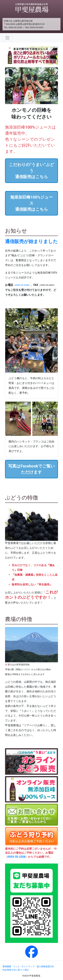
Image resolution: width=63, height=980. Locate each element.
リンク (16, 966)
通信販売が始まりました (31, 241)
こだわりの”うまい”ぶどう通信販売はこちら (32, 171)
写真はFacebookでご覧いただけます (32, 469)
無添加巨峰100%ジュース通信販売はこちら (32, 203)
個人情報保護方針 (45, 966)
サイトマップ (28, 966)
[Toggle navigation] (7, 38)
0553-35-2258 (15, 27)
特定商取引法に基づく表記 (16, 970)
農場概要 (7, 966)
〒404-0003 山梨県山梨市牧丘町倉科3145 (24, 24)
